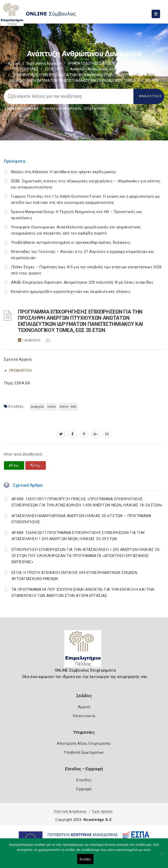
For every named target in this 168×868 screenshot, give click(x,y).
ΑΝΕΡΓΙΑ (37, 407)
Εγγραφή (84, 789)
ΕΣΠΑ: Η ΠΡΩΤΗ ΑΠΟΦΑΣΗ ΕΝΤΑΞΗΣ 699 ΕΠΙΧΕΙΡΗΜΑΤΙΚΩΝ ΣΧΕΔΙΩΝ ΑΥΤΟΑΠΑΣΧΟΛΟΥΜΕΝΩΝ (74, 576)
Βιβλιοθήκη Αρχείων (44, 63)
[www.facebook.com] (73, 434)
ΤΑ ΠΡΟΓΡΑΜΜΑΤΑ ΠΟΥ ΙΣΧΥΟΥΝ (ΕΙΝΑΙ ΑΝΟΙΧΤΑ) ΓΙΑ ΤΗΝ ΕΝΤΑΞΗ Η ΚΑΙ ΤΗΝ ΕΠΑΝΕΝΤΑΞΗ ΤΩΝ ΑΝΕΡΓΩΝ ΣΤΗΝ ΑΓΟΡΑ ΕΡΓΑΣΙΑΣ (83, 593)
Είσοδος (84, 780)
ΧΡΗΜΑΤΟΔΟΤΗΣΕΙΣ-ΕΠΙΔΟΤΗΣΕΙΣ (96, 63)
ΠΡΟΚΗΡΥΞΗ (20, 371)
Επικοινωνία (84, 716)
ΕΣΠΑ (51, 407)
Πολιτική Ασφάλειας (70, 811)
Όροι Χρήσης (102, 811)
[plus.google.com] (96, 434)
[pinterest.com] (84, 434)
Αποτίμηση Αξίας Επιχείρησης (84, 743)
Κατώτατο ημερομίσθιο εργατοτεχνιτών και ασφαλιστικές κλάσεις (71, 292)
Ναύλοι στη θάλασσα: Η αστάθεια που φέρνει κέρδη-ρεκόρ (63, 172)
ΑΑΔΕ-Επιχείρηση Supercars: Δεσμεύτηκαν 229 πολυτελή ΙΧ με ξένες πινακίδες (82, 282)
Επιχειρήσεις (95, 108)
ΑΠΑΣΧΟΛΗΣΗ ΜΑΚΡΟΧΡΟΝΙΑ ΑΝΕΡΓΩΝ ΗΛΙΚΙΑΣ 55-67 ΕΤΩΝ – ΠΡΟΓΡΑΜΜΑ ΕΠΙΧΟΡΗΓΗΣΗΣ (81, 519)
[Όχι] (162, 856)
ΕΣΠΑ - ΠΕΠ (54, 69)
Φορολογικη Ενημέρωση (62, 108)
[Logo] (84, 651)
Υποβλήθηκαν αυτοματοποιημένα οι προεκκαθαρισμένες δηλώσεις (71, 242)
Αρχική (14, 63)
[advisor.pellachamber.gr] (107, 434)
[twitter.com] (61, 434)
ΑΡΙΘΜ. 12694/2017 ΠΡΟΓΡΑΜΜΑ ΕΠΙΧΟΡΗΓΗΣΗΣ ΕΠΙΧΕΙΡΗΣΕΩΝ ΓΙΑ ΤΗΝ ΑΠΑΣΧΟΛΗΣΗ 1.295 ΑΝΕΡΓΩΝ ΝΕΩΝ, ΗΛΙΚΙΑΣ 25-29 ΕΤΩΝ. (78, 536)
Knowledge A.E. (98, 820)
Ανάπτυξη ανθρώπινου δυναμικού (98, 69)
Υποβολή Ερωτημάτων (84, 752)
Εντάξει (85, 859)
